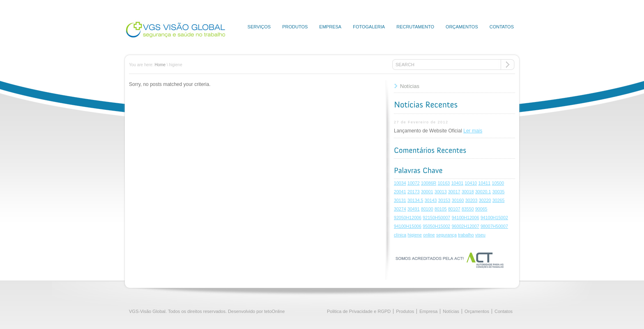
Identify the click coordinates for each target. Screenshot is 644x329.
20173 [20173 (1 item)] (414, 192)
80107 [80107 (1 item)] (454, 209)
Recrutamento (415, 27)
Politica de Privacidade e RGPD (359, 311)
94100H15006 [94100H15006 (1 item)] (408, 226)
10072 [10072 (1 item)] (414, 183)
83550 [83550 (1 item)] (468, 209)
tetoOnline (274, 311)
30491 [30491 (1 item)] (414, 209)
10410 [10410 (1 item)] (471, 183)
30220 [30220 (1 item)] (485, 200)
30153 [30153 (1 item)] (444, 200)
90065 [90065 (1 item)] (481, 209)
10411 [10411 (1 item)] (485, 183)
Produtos (295, 27)
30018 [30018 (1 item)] (468, 192)
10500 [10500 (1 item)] (498, 183)
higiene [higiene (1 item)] (415, 235)
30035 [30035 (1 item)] (499, 192)
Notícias (410, 86)
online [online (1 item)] (429, 235)
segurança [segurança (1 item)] (446, 235)
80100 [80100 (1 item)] (427, 209)
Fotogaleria (369, 27)
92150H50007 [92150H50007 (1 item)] (436, 218)
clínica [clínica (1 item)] (400, 235)
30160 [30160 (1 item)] (458, 200)
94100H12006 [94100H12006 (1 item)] (466, 218)
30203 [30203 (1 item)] (471, 200)
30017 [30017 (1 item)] (454, 192)
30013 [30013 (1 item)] (441, 192)
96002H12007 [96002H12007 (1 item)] (466, 226)
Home (160, 65)
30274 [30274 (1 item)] (400, 209)
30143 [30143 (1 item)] (431, 200)
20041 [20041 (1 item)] (400, 192)
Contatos (502, 27)
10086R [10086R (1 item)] (429, 183)
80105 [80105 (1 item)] (441, 209)
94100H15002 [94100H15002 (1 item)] (494, 218)
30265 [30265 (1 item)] (499, 200)
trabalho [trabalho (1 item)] (466, 235)
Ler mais (473, 131)
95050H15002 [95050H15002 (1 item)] (436, 226)
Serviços (259, 27)
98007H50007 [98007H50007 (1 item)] (494, 226)
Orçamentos (462, 27)
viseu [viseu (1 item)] (480, 235)
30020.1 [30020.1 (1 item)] (483, 192)
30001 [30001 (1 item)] (427, 192)
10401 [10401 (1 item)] (458, 183)
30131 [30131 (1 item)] (400, 200)
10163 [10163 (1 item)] (444, 183)
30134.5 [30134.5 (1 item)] (415, 200)
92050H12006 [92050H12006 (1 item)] (408, 218)
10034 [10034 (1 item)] (400, 183)
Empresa (330, 27)
